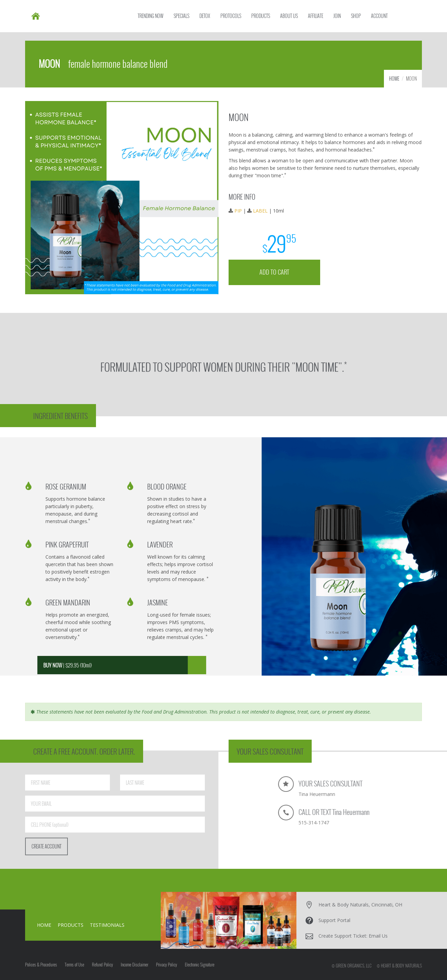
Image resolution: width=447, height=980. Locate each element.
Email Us (378, 936)
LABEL (263, 210)
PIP (241, 210)
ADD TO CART (276, 269)
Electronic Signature (200, 964)
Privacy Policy (167, 964)
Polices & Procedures (41, 964)
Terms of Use (74, 964)
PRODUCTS (71, 925)
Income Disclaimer (134, 964)
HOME (394, 78)
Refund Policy (102, 964)
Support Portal (334, 920)
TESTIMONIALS (107, 925)
